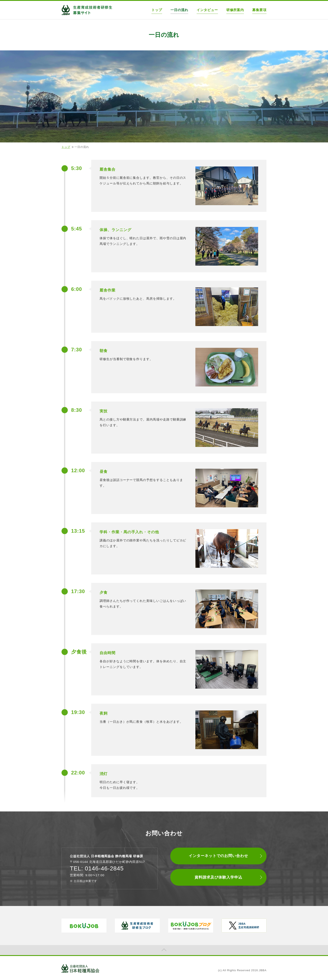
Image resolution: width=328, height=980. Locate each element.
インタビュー (207, 10)
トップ (157, 10)
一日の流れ (179, 10)
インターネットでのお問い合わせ (218, 856)
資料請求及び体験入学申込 (218, 877)
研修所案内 (235, 10)
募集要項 (259, 10)
